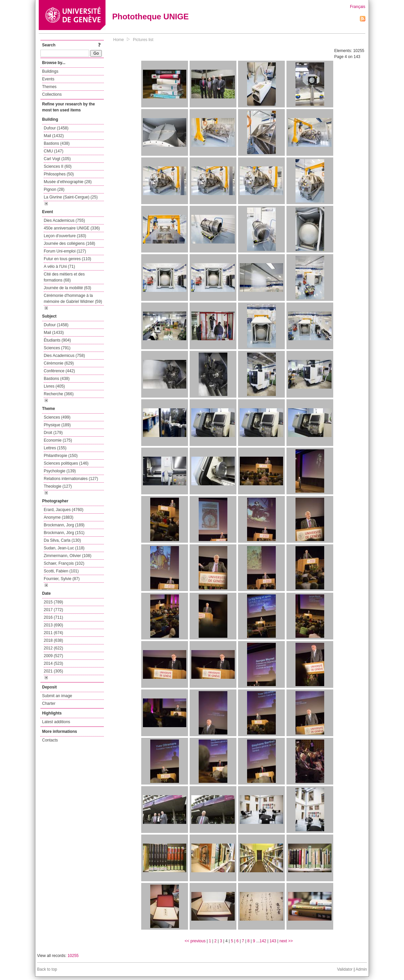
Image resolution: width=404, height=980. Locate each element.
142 (263, 941)
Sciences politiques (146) (66, 463)
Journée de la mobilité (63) (67, 288)
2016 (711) (53, 617)
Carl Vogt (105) (57, 159)
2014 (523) (53, 663)
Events (48, 79)
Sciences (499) (57, 417)
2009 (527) (53, 656)
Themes (49, 87)
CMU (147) (54, 151)
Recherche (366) (59, 394)
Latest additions (56, 722)
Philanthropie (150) (61, 456)
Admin (361, 969)
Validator (345, 969)
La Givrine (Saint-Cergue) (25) (71, 197)
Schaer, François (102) (64, 563)
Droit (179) (53, 433)
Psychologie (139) (60, 471)
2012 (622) (53, 648)
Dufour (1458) (56, 128)
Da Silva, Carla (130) (62, 540)
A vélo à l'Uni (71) (59, 267)
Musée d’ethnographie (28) (68, 182)
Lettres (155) (55, 448)
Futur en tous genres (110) (67, 259)
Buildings (50, 71)
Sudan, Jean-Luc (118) (64, 548)
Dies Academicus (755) (64, 220)
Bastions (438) (57, 143)
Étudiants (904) (57, 340)
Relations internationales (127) (71, 479)
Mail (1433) (54, 333)
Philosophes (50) (59, 174)
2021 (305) (53, 671)
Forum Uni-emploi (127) (65, 251)
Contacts (50, 740)
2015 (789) (53, 602)
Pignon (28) (54, 189)
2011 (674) (53, 633)
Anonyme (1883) (59, 517)
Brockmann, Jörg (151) (64, 533)
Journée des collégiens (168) (69, 243)
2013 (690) (53, 625)
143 (273, 941)
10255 (73, 956)
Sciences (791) (57, 348)
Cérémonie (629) (59, 363)
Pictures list (143, 40)
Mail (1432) (54, 136)
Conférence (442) (59, 371)
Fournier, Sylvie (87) (62, 579)
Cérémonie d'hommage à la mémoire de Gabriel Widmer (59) (73, 299)
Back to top (47, 969)
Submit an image (57, 696)
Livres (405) (54, 386)
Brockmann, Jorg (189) (64, 525)
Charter (49, 703)
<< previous (195, 941)
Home (119, 40)
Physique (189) (57, 425)
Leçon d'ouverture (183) (65, 236)
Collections (52, 94)
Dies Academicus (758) (64, 356)
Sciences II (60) (58, 166)
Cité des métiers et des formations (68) (64, 277)
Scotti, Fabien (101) (61, 571)
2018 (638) (53, 640)
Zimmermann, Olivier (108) (68, 556)
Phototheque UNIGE (150, 17)
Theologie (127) (58, 486)
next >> (286, 941)
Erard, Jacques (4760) (64, 510)
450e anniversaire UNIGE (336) (72, 228)
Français (358, 7)
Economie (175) (58, 440)
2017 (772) (53, 610)
